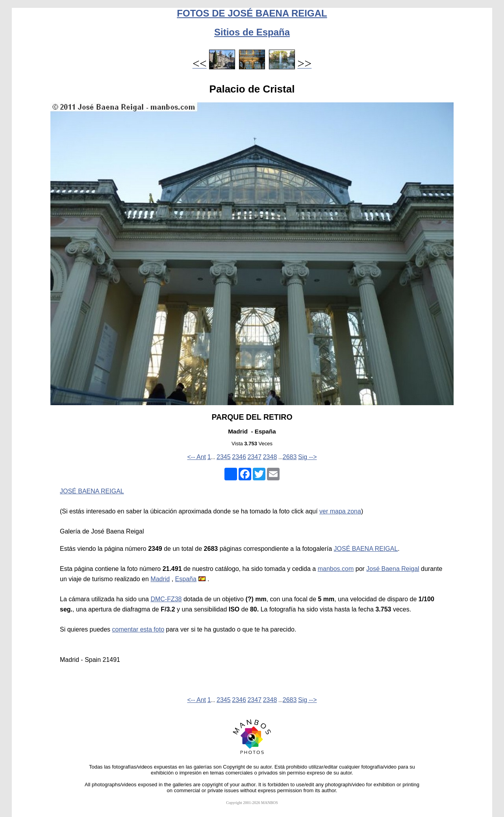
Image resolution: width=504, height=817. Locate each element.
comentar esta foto (138, 629)
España (186, 579)
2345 (224, 457)
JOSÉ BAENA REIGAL (92, 491)
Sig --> (308, 457)
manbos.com (336, 569)
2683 (290, 457)
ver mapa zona (340, 511)
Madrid (160, 579)
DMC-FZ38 (166, 599)
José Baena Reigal (393, 569)
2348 (270, 457)
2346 (239, 457)
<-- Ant (196, 457)
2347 (254, 457)
